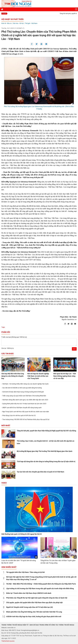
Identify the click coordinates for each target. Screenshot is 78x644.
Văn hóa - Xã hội (18, 23)
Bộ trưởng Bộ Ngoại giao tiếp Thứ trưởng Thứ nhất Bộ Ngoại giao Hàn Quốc (45, 451)
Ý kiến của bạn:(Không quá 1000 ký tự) (14, 337)
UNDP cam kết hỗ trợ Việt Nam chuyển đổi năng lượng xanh (22, 408)
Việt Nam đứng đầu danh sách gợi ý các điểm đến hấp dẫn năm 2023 (25, 400)
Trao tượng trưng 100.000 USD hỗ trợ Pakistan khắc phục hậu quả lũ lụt (26, 419)
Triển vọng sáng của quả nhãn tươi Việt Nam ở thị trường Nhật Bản (24, 396)
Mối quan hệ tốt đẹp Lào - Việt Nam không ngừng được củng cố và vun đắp (65, 376)
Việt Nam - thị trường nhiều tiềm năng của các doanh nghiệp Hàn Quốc (25, 384)
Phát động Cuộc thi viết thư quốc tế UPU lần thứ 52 (19, 416)
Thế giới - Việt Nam (31, 23)
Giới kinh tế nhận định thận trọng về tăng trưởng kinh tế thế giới (23, 392)
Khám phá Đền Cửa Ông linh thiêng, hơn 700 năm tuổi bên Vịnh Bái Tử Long (34, 612)
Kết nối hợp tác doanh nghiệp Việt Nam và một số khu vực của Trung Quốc (38, 376)
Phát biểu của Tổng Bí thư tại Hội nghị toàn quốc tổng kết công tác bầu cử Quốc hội (37, 598)
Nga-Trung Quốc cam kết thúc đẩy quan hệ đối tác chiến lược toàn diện (26, 412)
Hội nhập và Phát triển (12, 19)
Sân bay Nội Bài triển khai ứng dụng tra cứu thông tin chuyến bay (13, 376)
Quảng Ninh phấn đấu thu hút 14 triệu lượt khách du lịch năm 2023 (24, 404)
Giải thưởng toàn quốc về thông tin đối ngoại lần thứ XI (21, 534)
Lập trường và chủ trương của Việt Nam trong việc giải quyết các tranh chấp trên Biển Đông (40, 588)
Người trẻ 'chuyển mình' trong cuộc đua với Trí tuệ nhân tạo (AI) (30, 607)
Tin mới (4, 14)
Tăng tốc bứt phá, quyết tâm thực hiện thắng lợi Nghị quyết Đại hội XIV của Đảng (46, 431)
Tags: (3, 327)
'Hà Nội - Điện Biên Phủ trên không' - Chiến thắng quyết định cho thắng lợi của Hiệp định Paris (41, 584)
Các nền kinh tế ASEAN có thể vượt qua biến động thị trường (22, 388)
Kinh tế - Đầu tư (6, 23)
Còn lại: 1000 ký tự (8, 348)
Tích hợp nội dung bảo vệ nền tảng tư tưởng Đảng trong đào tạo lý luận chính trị (46, 461)
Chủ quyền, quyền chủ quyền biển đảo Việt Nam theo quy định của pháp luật (34, 602)
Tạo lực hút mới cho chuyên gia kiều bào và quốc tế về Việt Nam (40, 472)
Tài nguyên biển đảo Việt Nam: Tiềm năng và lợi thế (25, 572)
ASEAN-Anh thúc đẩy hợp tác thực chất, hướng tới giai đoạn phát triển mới (34, 616)
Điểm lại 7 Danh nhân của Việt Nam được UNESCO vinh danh (29, 593)
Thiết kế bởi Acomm (8, 641)
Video (4, 483)
